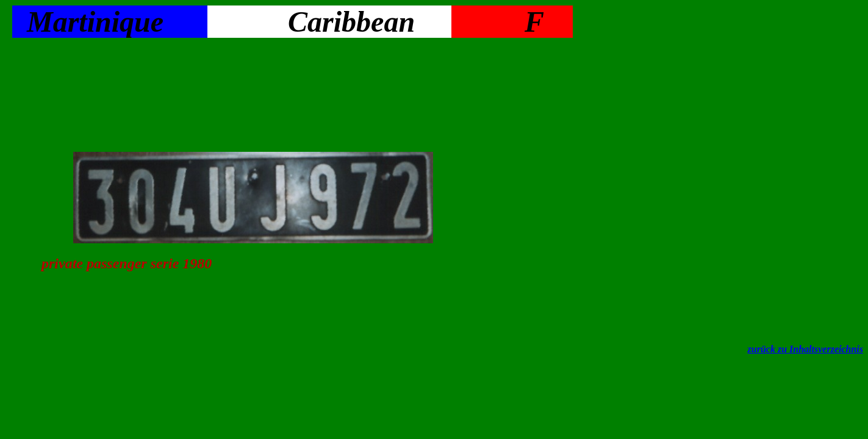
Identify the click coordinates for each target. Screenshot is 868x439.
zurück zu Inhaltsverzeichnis (805, 349)
